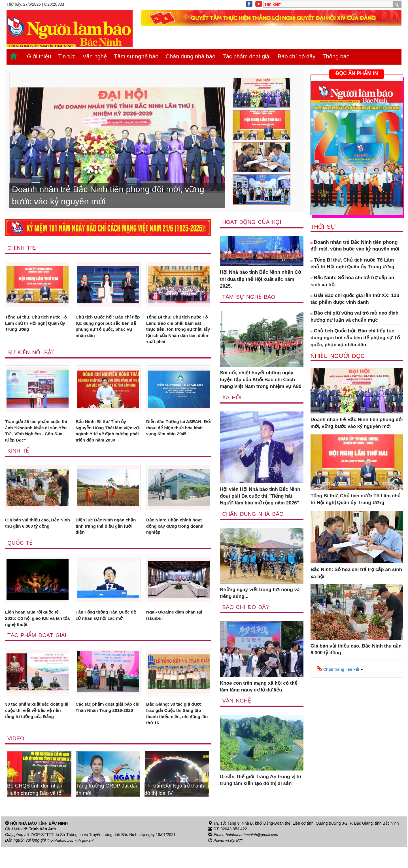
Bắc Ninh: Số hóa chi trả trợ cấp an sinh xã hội (352, 281)
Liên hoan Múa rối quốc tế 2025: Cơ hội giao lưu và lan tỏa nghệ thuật (37, 635)
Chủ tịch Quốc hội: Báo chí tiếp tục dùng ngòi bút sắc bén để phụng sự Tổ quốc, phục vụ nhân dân (106, 328)
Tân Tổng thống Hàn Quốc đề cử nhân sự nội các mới (106, 632)
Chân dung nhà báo (190, 56)
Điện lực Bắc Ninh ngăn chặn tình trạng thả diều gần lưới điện (103, 541)
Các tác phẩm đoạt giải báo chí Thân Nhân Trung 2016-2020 (107, 729)
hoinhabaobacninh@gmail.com (253, 856)
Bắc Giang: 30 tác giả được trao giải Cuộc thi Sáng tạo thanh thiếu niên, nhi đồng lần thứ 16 (177, 733)
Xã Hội (232, 397)
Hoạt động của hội (252, 222)
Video (16, 759)
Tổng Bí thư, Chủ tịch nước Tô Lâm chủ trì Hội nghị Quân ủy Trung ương (36, 324)
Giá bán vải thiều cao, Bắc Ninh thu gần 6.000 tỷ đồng (36, 537)
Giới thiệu (39, 56)
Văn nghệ (95, 56)
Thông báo (336, 56)
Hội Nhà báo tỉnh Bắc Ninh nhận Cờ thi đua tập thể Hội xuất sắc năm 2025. (260, 279)
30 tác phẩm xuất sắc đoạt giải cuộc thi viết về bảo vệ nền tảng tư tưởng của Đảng (37, 729)
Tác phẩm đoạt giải (246, 56)
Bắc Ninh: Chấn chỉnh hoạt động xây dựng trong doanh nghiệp (178, 541)
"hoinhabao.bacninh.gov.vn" (72, 861)
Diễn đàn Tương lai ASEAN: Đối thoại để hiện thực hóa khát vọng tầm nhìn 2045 (178, 432)
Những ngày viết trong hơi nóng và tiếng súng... (260, 593)
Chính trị (22, 248)
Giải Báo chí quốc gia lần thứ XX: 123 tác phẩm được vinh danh (355, 299)
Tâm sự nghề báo (136, 56)
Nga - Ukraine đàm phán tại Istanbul (177, 632)
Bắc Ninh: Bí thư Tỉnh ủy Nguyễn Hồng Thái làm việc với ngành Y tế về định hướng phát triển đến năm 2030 (107, 439)
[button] (340, 669)
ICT (239, 861)
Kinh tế (18, 464)
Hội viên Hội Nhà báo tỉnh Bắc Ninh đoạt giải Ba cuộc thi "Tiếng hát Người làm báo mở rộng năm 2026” (260, 496)
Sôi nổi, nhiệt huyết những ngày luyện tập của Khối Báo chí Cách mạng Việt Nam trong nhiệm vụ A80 (261, 380)
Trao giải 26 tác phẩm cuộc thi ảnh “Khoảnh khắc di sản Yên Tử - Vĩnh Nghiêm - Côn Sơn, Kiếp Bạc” (36, 436)
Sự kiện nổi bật (31, 356)
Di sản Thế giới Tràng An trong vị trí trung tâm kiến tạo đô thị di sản (261, 781)
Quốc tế (20, 559)
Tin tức (67, 56)
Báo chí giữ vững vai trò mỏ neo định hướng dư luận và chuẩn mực (354, 316)
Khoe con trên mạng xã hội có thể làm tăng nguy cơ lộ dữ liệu (259, 687)
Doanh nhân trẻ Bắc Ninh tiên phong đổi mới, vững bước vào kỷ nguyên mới (355, 246)
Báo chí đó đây (297, 56)
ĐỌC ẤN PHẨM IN (357, 73)
